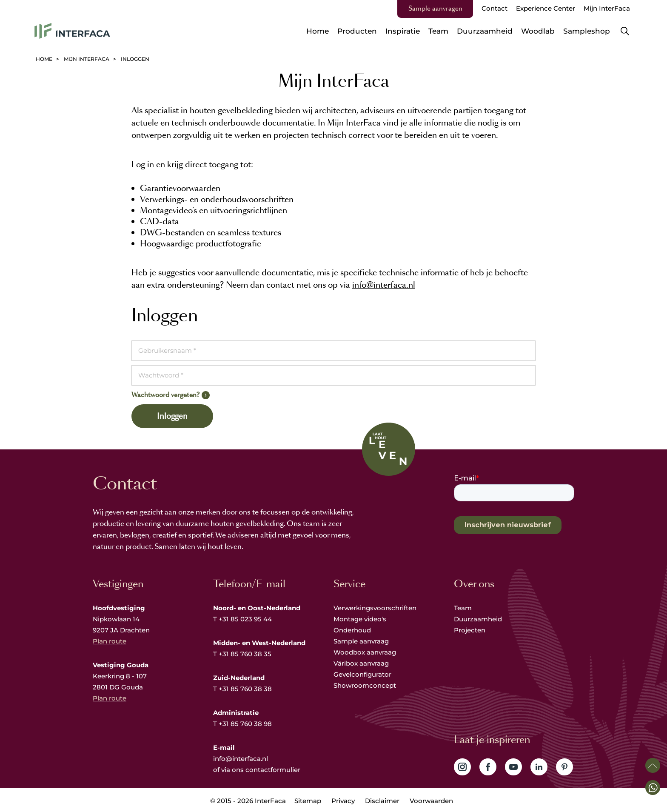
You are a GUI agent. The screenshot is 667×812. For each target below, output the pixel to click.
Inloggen (172, 416)
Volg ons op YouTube (513, 767)
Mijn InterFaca (607, 8)
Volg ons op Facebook (488, 767)
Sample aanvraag (361, 641)
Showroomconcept (366, 685)
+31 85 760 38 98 (245, 724)
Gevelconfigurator (362, 674)
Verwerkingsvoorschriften (375, 608)
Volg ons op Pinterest (564, 767)
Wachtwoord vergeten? (165, 395)
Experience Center (546, 8)
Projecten (470, 630)
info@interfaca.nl (384, 285)
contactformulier (273, 770)
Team (463, 608)
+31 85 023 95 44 (245, 619)
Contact (495, 8)
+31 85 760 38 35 (245, 654)
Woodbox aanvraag (365, 652)
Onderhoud (352, 630)
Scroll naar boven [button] (653, 765)
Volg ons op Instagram (462, 767)
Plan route (110, 641)
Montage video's (360, 619)
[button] (653, 788)
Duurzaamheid (478, 619)
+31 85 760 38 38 (245, 689)
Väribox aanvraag (361, 663)
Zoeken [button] (625, 31)
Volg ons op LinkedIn (539, 767)
